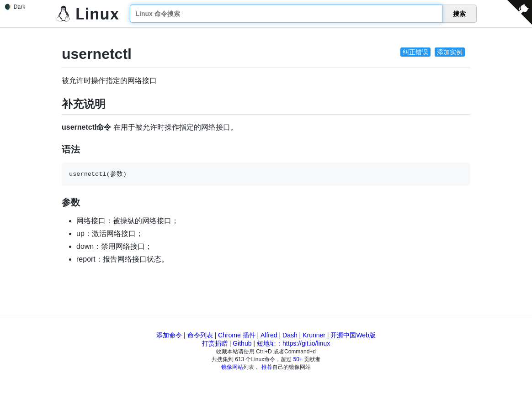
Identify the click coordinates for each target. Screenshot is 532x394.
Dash (290, 335)
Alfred (269, 335)
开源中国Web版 (353, 335)
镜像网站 (232, 367)
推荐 (267, 367)
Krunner (314, 335)
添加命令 (169, 335)
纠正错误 (415, 52)
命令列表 (200, 335)
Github (242, 343)
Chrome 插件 (237, 335)
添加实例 (450, 52)
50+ (298, 359)
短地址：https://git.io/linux (293, 343)
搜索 (459, 14)
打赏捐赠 (215, 343)
